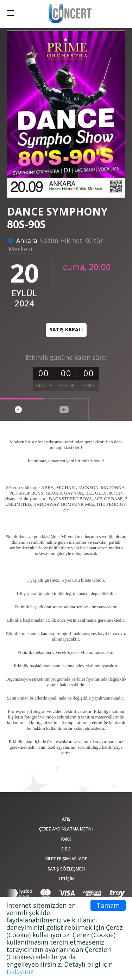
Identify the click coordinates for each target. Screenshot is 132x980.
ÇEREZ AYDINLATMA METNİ (66, 829)
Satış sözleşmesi (66, 869)
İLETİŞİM (66, 879)
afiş (66, 819)
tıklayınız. (21, 972)
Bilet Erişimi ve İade (66, 859)
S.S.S (66, 849)
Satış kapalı (66, 329)
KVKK (66, 839)
